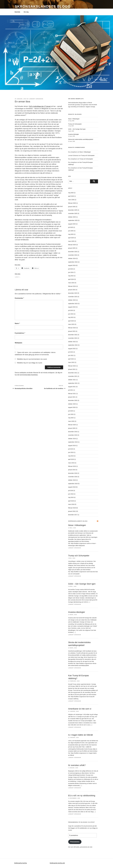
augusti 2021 (72, 387)
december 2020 (73, 400)
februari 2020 (72, 425)
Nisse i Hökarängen (74, 119)
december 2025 (73, 210)
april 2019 (71, 459)
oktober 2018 (72, 480)
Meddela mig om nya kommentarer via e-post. (32, 359)
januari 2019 (72, 470)
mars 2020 (71, 421)
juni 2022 (71, 355)
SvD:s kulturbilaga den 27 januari (40, 106)
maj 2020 (71, 418)
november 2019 (73, 435)
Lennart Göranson (36, 99)
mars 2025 (71, 241)
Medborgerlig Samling (20, 863)
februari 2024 (72, 286)
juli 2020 (71, 411)
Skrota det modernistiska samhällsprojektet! (81, 139)
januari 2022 (72, 369)
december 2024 (73, 252)
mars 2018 (71, 504)
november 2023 (73, 297)
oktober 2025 (72, 217)
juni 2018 (71, 494)
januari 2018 (72, 511)
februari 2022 (72, 366)
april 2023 (71, 321)
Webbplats (19, 343)
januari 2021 (72, 397)
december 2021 (73, 373)
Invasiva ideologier (74, 134)
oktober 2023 (72, 300)
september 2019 (73, 442)
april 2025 (71, 238)
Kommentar (19, 298)
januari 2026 (72, 207)
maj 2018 (71, 497)
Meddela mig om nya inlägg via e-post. (30, 363)
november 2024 (73, 255)
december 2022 (73, 335)
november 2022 (73, 338)
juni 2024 (71, 272)
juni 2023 (71, 314)
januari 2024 (72, 290)
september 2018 (73, 484)
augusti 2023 (72, 307)
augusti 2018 (72, 487)
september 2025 (73, 220)
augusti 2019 (72, 446)
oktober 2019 (72, 439)
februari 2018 (72, 508)
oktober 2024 (72, 258)
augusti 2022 (72, 349)
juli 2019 (71, 449)
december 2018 (73, 473)
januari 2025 (72, 248)
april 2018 (71, 501)
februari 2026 (72, 203)
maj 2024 (71, 276)
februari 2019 (72, 466)
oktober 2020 (72, 404)
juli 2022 (71, 352)
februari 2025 (72, 245)
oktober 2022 (72, 342)
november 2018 (73, 477)
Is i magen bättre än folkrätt (81, 735)
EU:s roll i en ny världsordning (82, 796)
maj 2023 (71, 317)
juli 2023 (71, 310)
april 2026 (71, 196)
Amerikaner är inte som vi (80, 709)
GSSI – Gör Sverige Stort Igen (77, 129)
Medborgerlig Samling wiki (57, 863)
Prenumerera (75, 842)
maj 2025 (71, 234)
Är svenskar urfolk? (77, 765)
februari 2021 (72, 394)
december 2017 (73, 515)
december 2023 (73, 293)
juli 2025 (71, 227)
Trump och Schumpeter (75, 124)
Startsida (17, 12)
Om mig (26, 12)
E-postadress (20, 333)
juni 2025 (71, 231)
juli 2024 (71, 269)
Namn (17, 323)
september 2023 (73, 304)
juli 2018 (71, 491)
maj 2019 (71, 456)
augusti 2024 (72, 265)
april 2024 (71, 279)
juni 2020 (71, 414)
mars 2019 (71, 463)
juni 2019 (71, 452)
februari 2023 (72, 328)
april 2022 (71, 359)
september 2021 (73, 383)
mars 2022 (71, 362)
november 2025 (73, 213)
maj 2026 (71, 193)
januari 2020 (72, 428)
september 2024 (73, 262)
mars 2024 (71, 283)
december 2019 (73, 432)
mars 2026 (71, 200)
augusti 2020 (72, 407)
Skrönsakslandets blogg (43, 7)
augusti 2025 (72, 224)
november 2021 (73, 376)
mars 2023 (71, 324)
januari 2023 (72, 331)
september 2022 (73, 345)
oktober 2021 (72, 380)
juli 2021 (71, 390)
